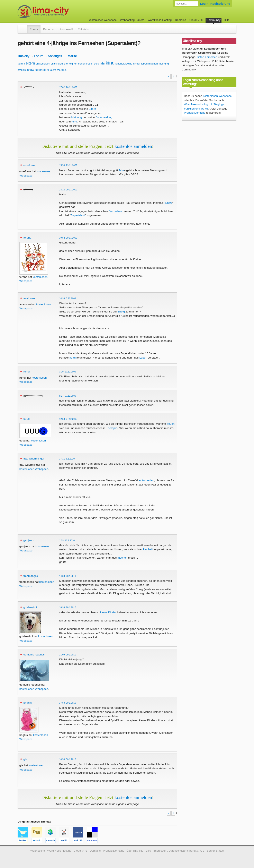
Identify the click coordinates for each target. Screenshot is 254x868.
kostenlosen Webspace (34, 469)
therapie (62, 70)
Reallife (72, 56)
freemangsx (31, 576)
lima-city (23, 56)
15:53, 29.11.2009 (68, 165)
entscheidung (58, 64)
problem (22, 70)
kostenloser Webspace (103, 20)
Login (204, 4)
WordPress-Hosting (160, 20)
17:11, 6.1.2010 (67, 459)
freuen (90, 64)
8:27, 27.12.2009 (68, 396)
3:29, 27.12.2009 (68, 372)
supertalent (42, 70)
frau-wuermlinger (34, 459)
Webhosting (38, 851)
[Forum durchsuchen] (187, 4)
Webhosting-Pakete (132, 20)
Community (214, 20)
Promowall (66, 29)
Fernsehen (115, 211)
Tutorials (83, 29)
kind (110, 63)
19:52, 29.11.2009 (68, 238)
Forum (34, 29)
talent (53, 70)
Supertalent (78, 215)
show (31, 70)
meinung (164, 64)
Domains (181, 20)
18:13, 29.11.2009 (68, 190)
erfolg (70, 64)
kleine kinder (133, 64)
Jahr (121, 170)
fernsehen (80, 64)
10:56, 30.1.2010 (68, 759)
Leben (143, 358)
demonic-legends (34, 655)
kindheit (120, 64)
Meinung (77, 117)
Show (169, 203)
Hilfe (227, 20)
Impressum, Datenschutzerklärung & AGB (179, 851)
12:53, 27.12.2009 (68, 419)
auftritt (21, 64)
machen (153, 64)
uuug (27, 419)
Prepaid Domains (195, 113)
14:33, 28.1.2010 (68, 576)
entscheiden (43, 64)
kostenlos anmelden (133, 146)
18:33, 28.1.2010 (68, 607)
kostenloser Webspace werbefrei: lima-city (58, 12)
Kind (74, 122)
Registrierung (220, 4)
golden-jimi (30, 607)
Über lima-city (135, 851)
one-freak (29, 165)
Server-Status (215, 851)
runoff (27, 372)
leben (144, 64)
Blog (148, 851)
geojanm (29, 540)
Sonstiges (55, 56)
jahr (102, 63)
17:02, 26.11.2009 (68, 87)
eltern (30, 63)
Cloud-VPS (196, 20)
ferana (28, 238)
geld (97, 64)
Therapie (112, 428)
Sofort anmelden (207, 57)
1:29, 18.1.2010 (67, 540)
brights (28, 703)
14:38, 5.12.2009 (68, 298)
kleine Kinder (108, 612)
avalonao (29, 298)
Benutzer (49, 29)
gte (25, 759)
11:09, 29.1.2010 (68, 655)
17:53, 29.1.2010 (68, 703)
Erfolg (121, 312)
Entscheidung (104, 117)
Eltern (92, 109)
